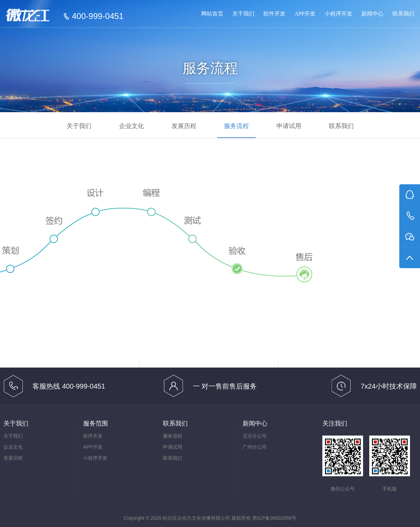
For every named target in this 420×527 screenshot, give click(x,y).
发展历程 (184, 126)
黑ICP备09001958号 (274, 518)
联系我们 (403, 14)
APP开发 (305, 14)
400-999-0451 (98, 16)
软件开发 (274, 14)
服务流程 (236, 126)
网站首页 (212, 14)
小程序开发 (339, 14)
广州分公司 (255, 447)
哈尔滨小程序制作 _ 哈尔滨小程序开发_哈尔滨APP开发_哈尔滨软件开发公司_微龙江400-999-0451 (33, 17)
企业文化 (131, 126)
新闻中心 (372, 14)
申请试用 (289, 126)
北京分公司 (255, 436)
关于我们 (243, 14)
